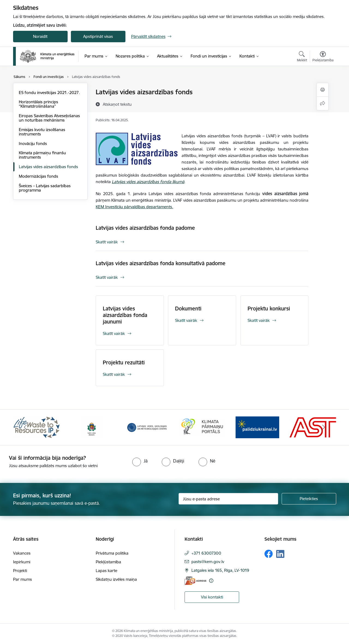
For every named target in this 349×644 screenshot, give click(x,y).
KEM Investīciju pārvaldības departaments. (134, 207)
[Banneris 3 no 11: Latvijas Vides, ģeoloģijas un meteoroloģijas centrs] (147, 427)
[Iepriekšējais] (26, 427)
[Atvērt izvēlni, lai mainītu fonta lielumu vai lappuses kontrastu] (323, 57)
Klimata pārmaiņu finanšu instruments (42, 155)
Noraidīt (40, 36)
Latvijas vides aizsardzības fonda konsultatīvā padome (161, 263)
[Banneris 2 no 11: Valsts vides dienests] (92, 427)
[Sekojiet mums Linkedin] (280, 554)
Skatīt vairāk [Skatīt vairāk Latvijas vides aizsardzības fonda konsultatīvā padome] (107, 277)
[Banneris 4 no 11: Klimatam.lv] (202, 427)
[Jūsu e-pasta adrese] (228, 499)
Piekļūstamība (108, 562)
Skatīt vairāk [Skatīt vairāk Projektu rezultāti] (114, 374)
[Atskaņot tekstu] (117, 104)
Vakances (22, 553)
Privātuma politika (112, 553)
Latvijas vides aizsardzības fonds (48, 167)
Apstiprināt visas (98, 36)
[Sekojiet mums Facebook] (269, 554)
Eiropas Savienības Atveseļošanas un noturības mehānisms (49, 118)
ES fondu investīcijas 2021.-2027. (49, 93)
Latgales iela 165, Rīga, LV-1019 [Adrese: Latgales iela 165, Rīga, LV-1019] (220, 570)
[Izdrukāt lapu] (323, 90)
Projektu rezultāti (124, 362)
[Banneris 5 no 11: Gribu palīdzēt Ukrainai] (257, 427)
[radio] (140, 461)
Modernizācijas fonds (38, 176)
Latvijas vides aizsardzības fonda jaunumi (125, 315)
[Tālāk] (324, 427)
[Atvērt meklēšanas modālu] (302, 57)
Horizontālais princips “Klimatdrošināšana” (38, 104)
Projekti (20, 571)
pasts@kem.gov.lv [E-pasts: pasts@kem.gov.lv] (208, 562)
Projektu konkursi (269, 309)
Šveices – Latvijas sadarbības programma (45, 188)
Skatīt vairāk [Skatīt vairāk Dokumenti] (186, 320)
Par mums (22, 579)
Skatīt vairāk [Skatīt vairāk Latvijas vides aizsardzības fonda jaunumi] (114, 333)
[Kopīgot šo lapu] (323, 103)
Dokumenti (188, 309)
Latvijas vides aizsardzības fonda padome (145, 228)
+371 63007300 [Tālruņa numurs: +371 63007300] (206, 553)
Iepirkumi (22, 562)
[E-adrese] (195, 581)
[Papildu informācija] (211, 581)
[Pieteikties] (309, 499)
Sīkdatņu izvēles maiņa (116, 579)
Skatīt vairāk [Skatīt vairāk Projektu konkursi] (259, 320)
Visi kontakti (212, 597)
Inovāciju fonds (33, 143)
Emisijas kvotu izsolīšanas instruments (42, 132)
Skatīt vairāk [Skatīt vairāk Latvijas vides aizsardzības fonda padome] (107, 242)
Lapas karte (106, 571)
